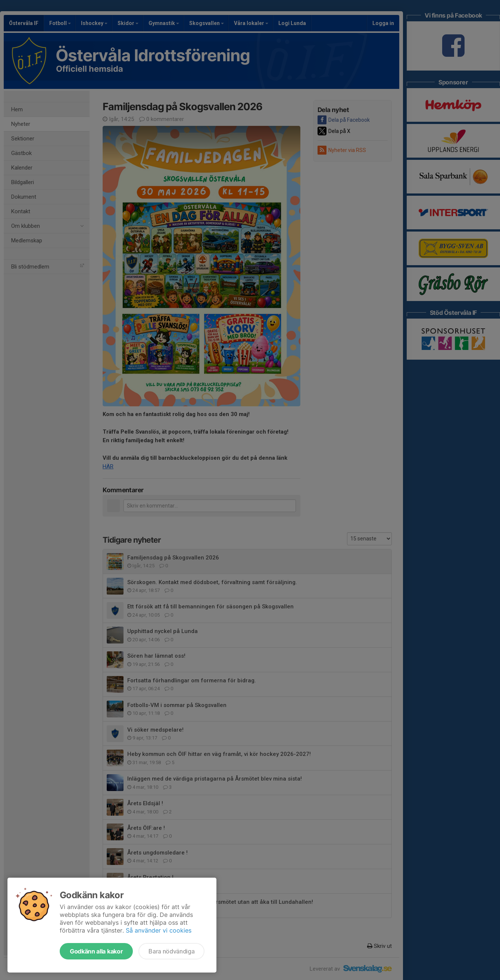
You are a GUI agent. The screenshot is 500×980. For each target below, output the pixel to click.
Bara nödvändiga (171, 951)
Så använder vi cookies (159, 930)
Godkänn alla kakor (96, 951)
